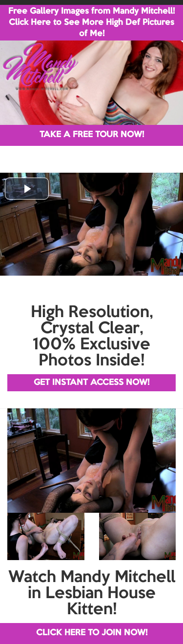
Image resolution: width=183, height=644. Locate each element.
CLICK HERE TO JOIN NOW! (92, 633)
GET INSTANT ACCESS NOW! (91, 383)
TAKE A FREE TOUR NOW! (92, 135)
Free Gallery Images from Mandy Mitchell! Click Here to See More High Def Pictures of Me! (91, 23)
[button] (27, 189)
